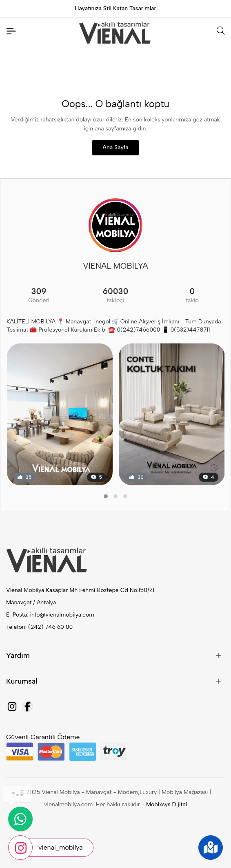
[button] (106, 496)
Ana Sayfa (115, 147)
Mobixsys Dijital (167, 804)
